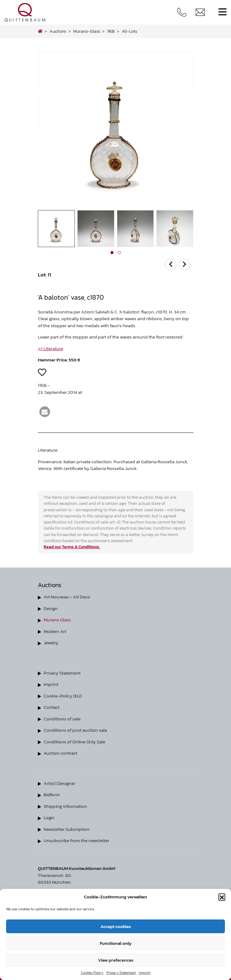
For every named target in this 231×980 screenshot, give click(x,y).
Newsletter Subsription (67, 829)
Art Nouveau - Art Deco (67, 597)
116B (111, 31)
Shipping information (65, 806)
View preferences (116, 960)
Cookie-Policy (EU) (63, 696)
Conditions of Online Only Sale (74, 742)
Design (51, 608)
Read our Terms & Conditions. (72, 547)
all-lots (129, 31)
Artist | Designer (60, 783)
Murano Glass (57, 620)
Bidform (52, 795)
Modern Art (55, 631)
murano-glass (87, 31)
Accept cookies (116, 926)
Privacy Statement (121, 973)
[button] (222, 897)
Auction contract (60, 753)
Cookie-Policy (92, 973)
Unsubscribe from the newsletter (76, 840)
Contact (52, 707)
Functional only (116, 943)
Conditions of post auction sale (75, 730)
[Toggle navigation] (222, 12)
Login (49, 817)
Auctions (58, 31)
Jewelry (51, 643)
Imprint (145, 973)
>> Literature (51, 348)
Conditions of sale (62, 719)
